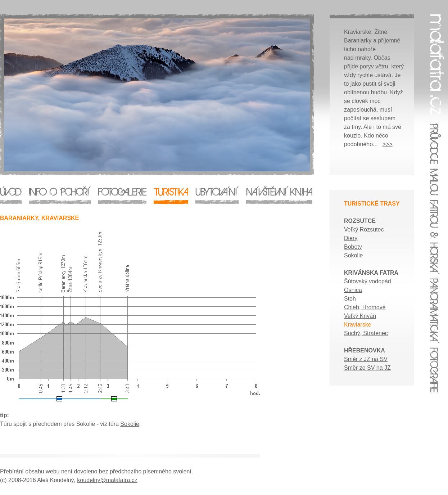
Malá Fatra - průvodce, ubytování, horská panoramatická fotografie (224, 229)
